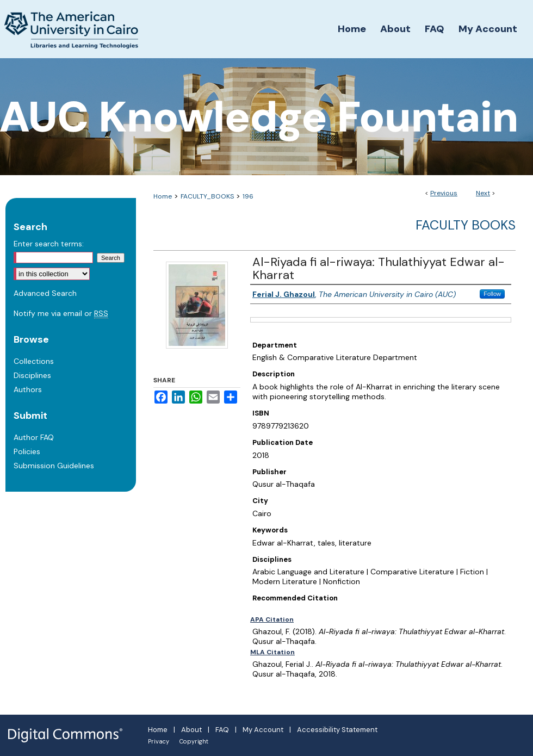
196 (248, 196)
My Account (263, 730)
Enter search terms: (49, 244)
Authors (28, 389)
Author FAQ (34, 437)
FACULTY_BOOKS (207, 196)
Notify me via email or (61, 313)
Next (483, 193)
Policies (27, 451)
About (191, 730)
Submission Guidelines (54, 466)
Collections (34, 361)
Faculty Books (466, 225)
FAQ (222, 730)
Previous (444, 193)
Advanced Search (45, 293)
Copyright (194, 741)
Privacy (159, 741)
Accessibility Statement (337, 730)
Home (163, 196)
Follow (492, 294)
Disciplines (32, 375)
